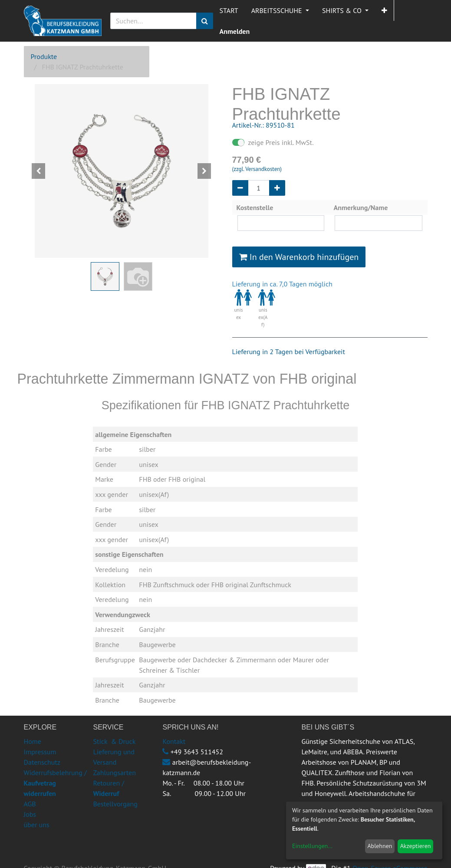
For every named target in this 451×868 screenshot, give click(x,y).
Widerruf (106, 793)
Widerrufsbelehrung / (55, 783)
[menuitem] (229, 10)
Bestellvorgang (115, 804)
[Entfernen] (240, 188)
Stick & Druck (114, 741)
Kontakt (174, 741)
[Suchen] (205, 21)
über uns (37, 825)
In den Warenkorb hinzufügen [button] (299, 257)
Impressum (40, 752)
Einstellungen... (312, 846)
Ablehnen (380, 846)
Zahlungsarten (114, 773)
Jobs (30, 814)
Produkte (44, 56)
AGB (30, 804)
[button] (384, 10)
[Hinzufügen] (277, 188)
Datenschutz (42, 762)
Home (33, 741)
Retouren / (109, 783)
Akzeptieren (416, 846)
